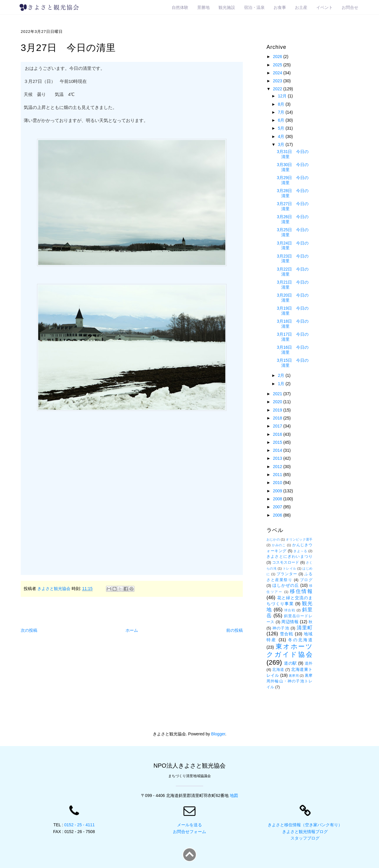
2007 (278, 507)
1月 (282, 384)
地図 (234, 795)
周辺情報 (290, 622)
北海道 (278, 670)
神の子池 (281, 628)
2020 (278, 402)
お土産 (301, 7)
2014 (278, 450)
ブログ (306, 580)
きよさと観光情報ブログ (305, 832)
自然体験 (180, 7)
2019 (278, 410)
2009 (278, 491)
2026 (278, 57)
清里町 (305, 628)
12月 (283, 96)
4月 (282, 136)
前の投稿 (235, 630)
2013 (278, 458)
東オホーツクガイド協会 (289, 650)
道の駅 (290, 663)
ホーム (132, 630)
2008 (278, 499)
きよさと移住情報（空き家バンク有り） (305, 825)
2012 (278, 467)
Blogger (218, 734)
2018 (278, 418)
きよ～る (300, 551)
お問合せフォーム (189, 832)
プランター (287, 574)
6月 (282, 120)
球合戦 (290, 610)
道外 (309, 663)
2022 (278, 89)
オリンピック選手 (299, 539)
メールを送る (189, 825)
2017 (278, 426)
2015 (278, 442)
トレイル (290, 568)
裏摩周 (294, 676)
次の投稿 (29, 630)
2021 (278, 394)
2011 (278, 475)
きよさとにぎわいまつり (289, 557)
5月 (282, 128)
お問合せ (350, 7)
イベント (325, 7)
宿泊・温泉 (254, 7)
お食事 (280, 7)
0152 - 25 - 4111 (80, 825)
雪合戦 (287, 634)
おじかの (273, 539)
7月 (282, 112)
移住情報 (301, 591)
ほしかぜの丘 (286, 585)
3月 (282, 144)
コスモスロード (286, 562)
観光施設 (227, 7)
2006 (278, 515)
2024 (278, 73)
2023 (278, 81)
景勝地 (203, 7)
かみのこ (279, 545)
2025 (278, 65)
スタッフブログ (305, 838)
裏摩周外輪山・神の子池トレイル (289, 681)
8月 (282, 104)
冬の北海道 (300, 640)
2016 (278, 434)
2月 (282, 375)
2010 (278, 483)
